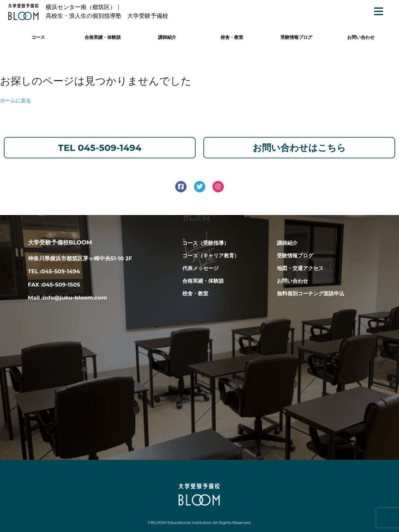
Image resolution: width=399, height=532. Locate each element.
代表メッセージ (200, 268)
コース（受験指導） (206, 243)
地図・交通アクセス (300, 268)
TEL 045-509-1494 (100, 148)
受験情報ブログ (296, 37)
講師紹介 (167, 37)
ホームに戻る (16, 101)
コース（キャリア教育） (211, 256)
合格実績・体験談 (103, 37)
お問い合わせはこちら (299, 148)
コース (38, 37)
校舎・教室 (232, 37)
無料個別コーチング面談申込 (311, 294)
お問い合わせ (361, 37)
